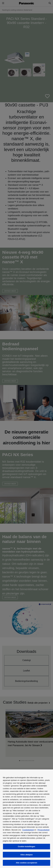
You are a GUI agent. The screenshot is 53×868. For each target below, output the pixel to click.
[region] (26, 819)
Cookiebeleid (28, 830)
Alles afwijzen (26, 855)
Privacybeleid (44, 830)
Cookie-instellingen (26, 846)
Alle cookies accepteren (26, 863)
